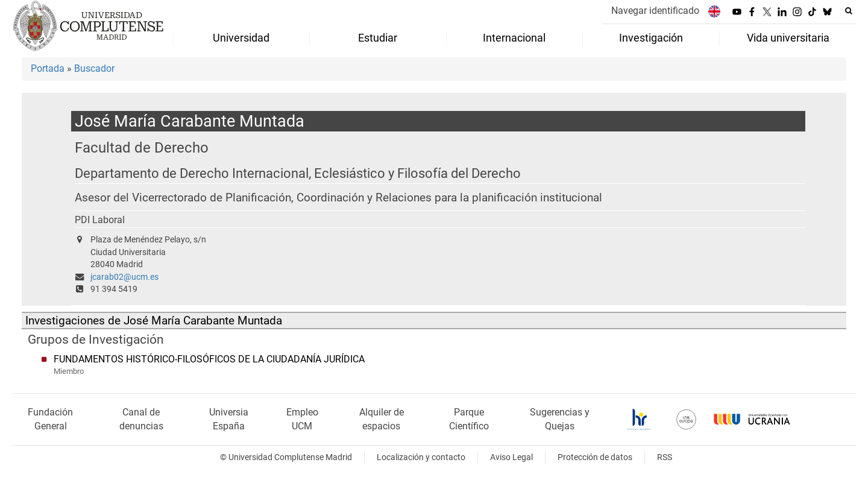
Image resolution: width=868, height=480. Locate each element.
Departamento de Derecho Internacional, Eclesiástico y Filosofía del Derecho (298, 173)
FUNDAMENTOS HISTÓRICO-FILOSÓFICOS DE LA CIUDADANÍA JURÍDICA (209, 359)
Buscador (94, 68)
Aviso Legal (511, 457)
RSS (665, 457)
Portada (48, 68)
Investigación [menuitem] (651, 38)
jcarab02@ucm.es (124, 277)
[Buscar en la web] (849, 11)
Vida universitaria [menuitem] (788, 38)
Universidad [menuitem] (241, 38)
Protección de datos (595, 457)
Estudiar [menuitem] (378, 38)
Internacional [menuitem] (514, 38)
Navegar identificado (655, 11)
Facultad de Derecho (142, 147)
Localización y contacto (421, 457)
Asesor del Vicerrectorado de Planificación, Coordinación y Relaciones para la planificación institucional (338, 198)
